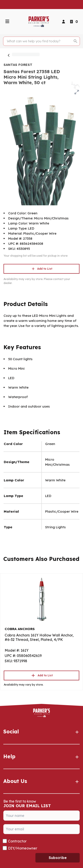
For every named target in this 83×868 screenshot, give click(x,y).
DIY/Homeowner (23, 848)
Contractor (17, 841)
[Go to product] (41, 599)
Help (41, 757)
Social (41, 732)
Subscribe (58, 858)
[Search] (39, 41)
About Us (41, 781)
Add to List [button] (42, 269)
